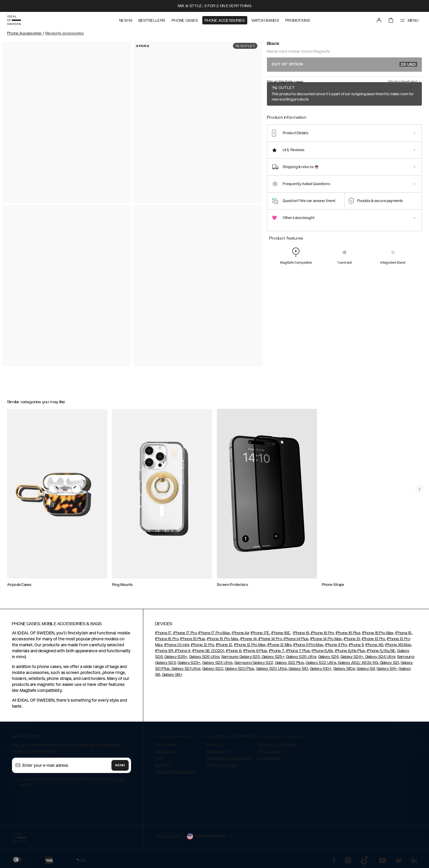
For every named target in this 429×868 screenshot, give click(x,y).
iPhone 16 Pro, (322, 633)
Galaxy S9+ (387, 669)
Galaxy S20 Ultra (272, 669)
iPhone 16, (301, 633)
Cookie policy (269, 758)
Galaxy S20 (213, 669)
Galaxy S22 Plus (290, 663)
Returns (162, 765)
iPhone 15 (404, 633)
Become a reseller (222, 765)
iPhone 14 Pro (270, 639)
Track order (166, 745)
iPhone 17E (260, 633)
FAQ (159, 758)
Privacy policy (269, 751)
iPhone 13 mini (177, 645)
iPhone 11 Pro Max (308, 645)
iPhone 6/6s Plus (350, 651)
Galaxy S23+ (189, 663)
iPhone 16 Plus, (349, 633)
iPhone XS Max (398, 645)
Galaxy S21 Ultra (186, 669)
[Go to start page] (14, 20)
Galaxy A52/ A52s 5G (357, 663)
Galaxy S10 (298, 669)
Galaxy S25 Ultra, (301, 657)
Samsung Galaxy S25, (241, 657)
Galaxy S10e (344, 669)
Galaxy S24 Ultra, (380, 657)
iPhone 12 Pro (203, 645)
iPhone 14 (249, 639)
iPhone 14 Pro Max (326, 639)
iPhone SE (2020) (208, 651)
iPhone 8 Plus (255, 651)
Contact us (165, 751)
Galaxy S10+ (321, 669)
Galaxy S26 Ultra (204, 657)
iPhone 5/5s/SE (381, 651)
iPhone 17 (163, 633)
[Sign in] (379, 20)
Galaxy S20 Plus (240, 669)
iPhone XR (164, 651)
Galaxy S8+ (172, 675)
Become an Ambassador (229, 758)
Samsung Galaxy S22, (254, 663)
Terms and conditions (277, 745)
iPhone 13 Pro (374, 639)
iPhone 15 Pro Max (223, 639)
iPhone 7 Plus (298, 651)
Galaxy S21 (389, 663)
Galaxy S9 (366, 669)
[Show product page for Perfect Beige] (278, 118)
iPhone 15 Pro (167, 639)
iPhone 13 (352, 639)
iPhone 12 (224, 645)
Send (120, 765)
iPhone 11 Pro (336, 645)
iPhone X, (183, 651)
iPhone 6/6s (322, 651)
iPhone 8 (234, 651)
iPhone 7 (277, 651)
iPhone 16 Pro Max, (378, 633)
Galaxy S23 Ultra (217, 663)
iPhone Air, (241, 633)
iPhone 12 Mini (279, 645)
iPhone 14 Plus (296, 639)
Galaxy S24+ (352, 657)
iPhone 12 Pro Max (250, 645)
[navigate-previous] (419, 489)
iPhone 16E (281, 633)
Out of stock (344, 64)
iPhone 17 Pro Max (214, 633)
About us (214, 745)
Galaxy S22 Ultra (321, 663)
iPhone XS (374, 645)
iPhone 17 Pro (185, 633)
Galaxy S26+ (176, 657)
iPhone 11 (356, 645)
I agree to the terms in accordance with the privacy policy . (74, 782)
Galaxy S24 (328, 657)
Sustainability (218, 751)
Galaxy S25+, (273, 657)
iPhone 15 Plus (193, 639)
